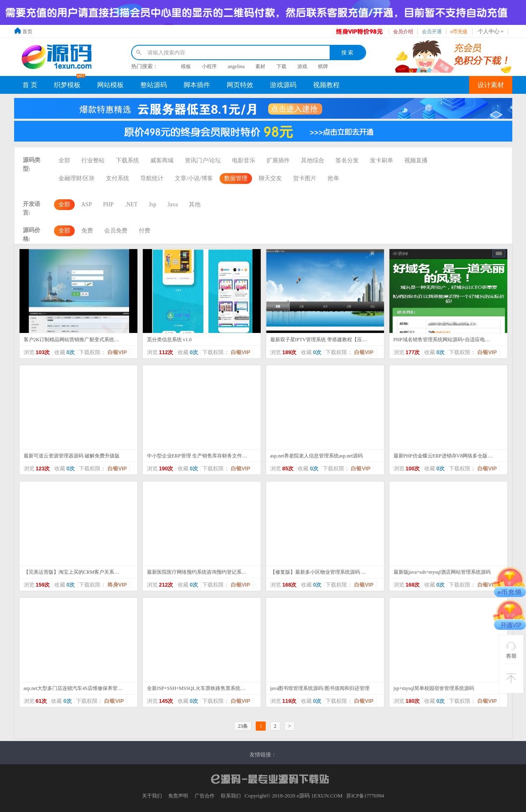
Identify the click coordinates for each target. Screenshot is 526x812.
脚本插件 (197, 85)
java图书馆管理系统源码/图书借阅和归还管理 (320, 688)
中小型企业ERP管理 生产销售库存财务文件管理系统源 (197, 456)
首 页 (30, 85)
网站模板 (110, 85)
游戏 (302, 66)
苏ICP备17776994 (365, 796)
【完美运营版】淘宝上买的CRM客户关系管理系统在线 (74, 572)
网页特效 (240, 85)
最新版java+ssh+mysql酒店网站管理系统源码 (442, 572)
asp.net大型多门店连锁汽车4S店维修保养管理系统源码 (74, 688)
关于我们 (152, 796)
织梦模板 (67, 85)
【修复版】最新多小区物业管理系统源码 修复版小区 (320, 572)
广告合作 (205, 796)
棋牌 (323, 66)
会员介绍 (403, 32)
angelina (236, 66)
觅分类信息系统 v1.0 (169, 340)
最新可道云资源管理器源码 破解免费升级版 (72, 456)
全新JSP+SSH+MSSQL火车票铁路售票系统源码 (197, 688)
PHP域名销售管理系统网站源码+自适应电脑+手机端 (444, 340)
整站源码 (154, 85)
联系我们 (231, 796)
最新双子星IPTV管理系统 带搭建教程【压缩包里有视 (320, 340)
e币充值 (459, 32)
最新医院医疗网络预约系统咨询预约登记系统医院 (197, 572)
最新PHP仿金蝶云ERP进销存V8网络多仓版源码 (444, 456)
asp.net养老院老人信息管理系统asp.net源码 (317, 456)
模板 (186, 66)
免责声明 (178, 796)
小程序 (209, 66)
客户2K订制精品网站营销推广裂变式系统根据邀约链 (74, 340)
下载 (281, 66)
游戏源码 (283, 85)
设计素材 (491, 85)
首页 (27, 32)
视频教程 (326, 85)
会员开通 (432, 32)
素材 (260, 66)
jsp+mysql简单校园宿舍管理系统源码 (434, 688)
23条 (243, 726)
